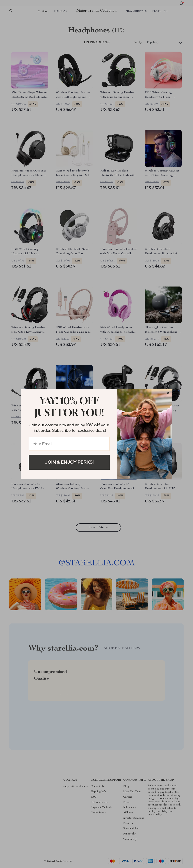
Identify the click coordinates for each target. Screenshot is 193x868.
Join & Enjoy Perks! (69, 462)
